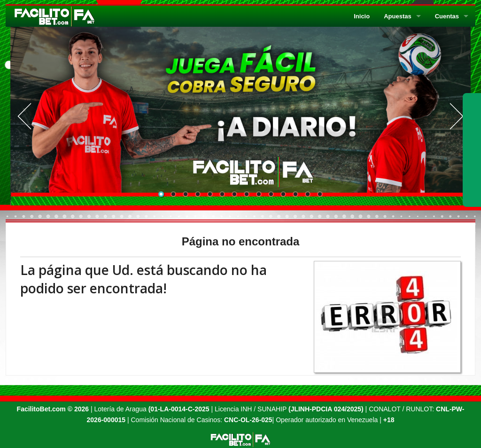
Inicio (362, 16)
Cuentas (447, 16)
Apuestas (398, 16)
